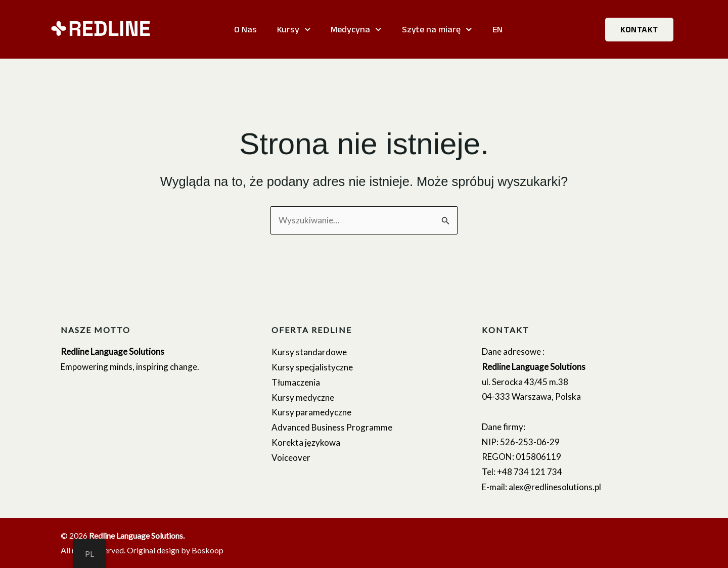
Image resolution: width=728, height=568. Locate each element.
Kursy (294, 30)
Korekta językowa (306, 442)
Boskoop (208, 550)
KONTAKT (639, 29)
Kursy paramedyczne (311, 412)
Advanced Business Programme (332, 427)
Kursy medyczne (303, 397)
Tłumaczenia (296, 382)
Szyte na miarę (437, 30)
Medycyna (356, 30)
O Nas (245, 29)
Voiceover (291, 458)
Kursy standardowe (309, 352)
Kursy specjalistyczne (312, 367)
